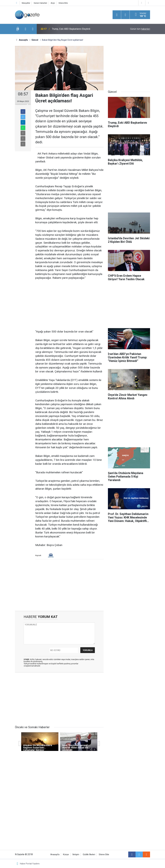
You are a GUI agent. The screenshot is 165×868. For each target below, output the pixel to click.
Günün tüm (140, 29)
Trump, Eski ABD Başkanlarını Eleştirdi (71, 29)
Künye (66, 855)
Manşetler (26, 3)
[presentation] (25, 29)
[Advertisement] (69, 305)
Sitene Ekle (63, 3)
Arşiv (53, 3)
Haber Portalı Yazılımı (30, 864)
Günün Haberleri (40, 3)
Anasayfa (55, 855)
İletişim (76, 855)
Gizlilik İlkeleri (89, 855)
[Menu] (117, 15)
